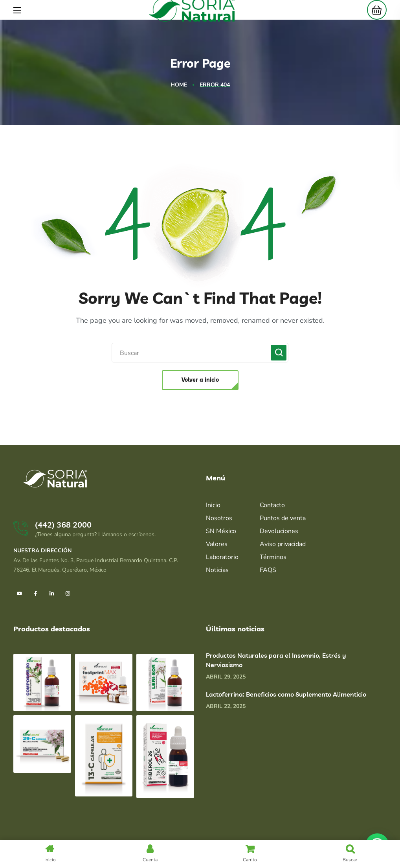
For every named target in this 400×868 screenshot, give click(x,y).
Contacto (272, 505)
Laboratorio (222, 557)
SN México (221, 531)
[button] (375, 10)
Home (179, 85)
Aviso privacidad (283, 544)
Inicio (213, 505)
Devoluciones (279, 531)
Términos (273, 557)
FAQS (268, 570)
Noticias (217, 570)
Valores (217, 544)
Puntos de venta (283, 518)
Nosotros (219, 518)
